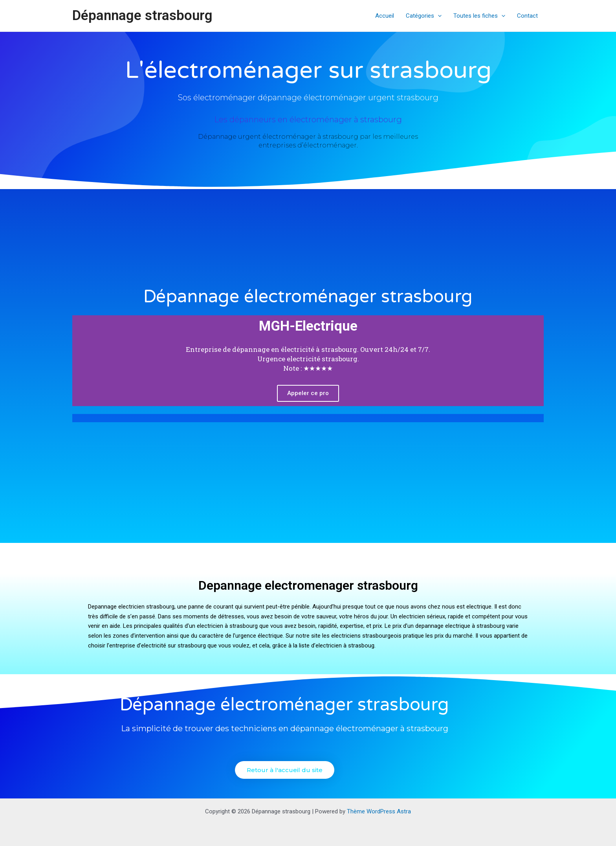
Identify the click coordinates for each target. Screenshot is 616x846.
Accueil (385, 16)
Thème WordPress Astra (379, 811)
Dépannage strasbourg (142, 16)
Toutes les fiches (479, 16)
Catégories (424, 16)
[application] (438, 16)
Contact (527, 16)
